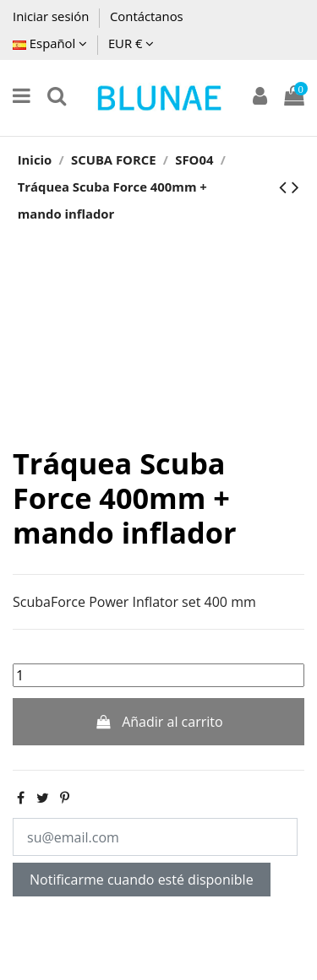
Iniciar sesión (52, 16)
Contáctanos (147, 16)
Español (50, 43)
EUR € (131, 43)
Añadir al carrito (158, 722)
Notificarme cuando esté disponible (142, 880)
